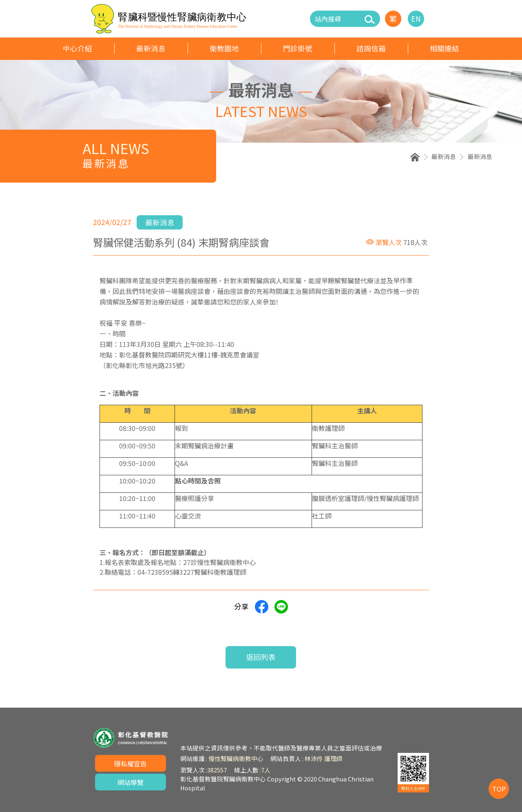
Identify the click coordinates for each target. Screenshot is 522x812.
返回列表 (261, 657)
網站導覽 (130, 782)
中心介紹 (77, 48)
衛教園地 (224, 48)
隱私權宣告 (130, 763)
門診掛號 (298, 48)
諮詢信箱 (371, 48)
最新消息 (151, 48)
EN (416, 19)
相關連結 (445, 48)
